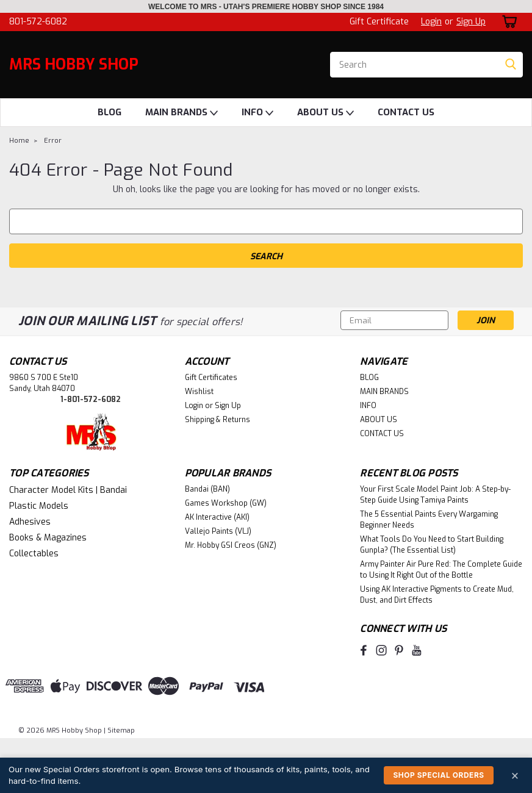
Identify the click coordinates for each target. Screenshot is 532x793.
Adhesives (30, 522)
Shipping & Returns (217, 420)
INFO (257, 113)
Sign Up (471, 22)
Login (431, 22)
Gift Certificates (211, 378)
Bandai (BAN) (207, 489)
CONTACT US (406, 112)
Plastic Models (39, 506)
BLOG (110, 112)
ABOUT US (325, 113)
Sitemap (121, 730)
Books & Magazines (48, 538)
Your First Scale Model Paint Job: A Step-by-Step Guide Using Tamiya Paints (435, 495)
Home (19, 141)
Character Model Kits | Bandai (68, 490)
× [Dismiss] (515, 775)
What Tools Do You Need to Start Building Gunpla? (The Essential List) (432, 545)
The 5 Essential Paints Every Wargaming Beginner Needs (429, 520)
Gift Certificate (379, 22)
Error (53, 141)
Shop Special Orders (438, 775)
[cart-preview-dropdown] (507, 22)
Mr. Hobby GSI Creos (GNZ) (231, 545)
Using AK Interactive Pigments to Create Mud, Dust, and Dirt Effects (437, 595)
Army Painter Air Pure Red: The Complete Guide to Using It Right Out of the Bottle (441, 570)
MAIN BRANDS (182, 113)
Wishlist (199, 392)
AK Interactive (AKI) (217, 517)
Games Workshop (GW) (226, 503)
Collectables (34, 554)
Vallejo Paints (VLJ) (218, 531)
